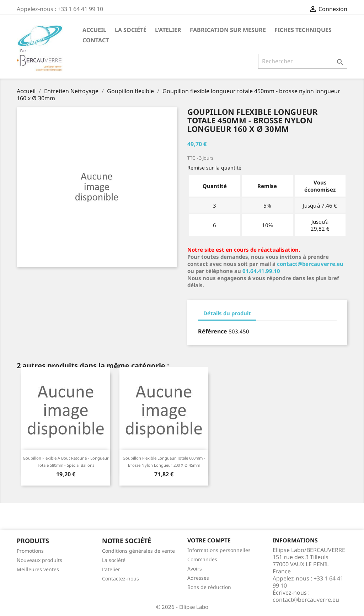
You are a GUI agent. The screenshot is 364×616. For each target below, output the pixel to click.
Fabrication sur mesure (228, 30)
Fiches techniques (303, 30)
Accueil (94, 30)
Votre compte (209, 540)
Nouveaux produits (39, 560)
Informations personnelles (219, 550)
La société (131, 30)
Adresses (198, 578)
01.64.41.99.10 (261, 271)
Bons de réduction (209, 587)
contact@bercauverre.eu (310, 264)
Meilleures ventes (38, 569)
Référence (213, 331)
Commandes (202, 559)
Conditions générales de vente (138, 551)
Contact (96, 40)
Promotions (30, 551)
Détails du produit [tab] (227, 313)
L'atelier (168, 30)
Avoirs (195, 569)
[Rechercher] (303, 61)
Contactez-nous (121, 578)
